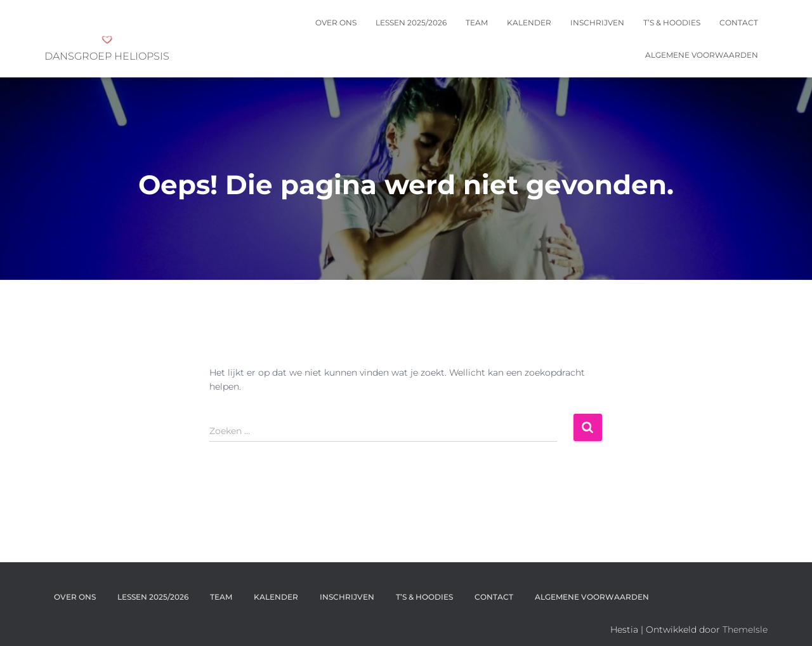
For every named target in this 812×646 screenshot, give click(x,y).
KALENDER (529, 23)
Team (477, 23)
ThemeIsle (745, 630)
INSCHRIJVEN (597, 23)
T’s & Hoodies (672, 23)
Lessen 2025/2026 (411, 23)
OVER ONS (336, 23)
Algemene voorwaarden (702, 55)
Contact (739, 23)
